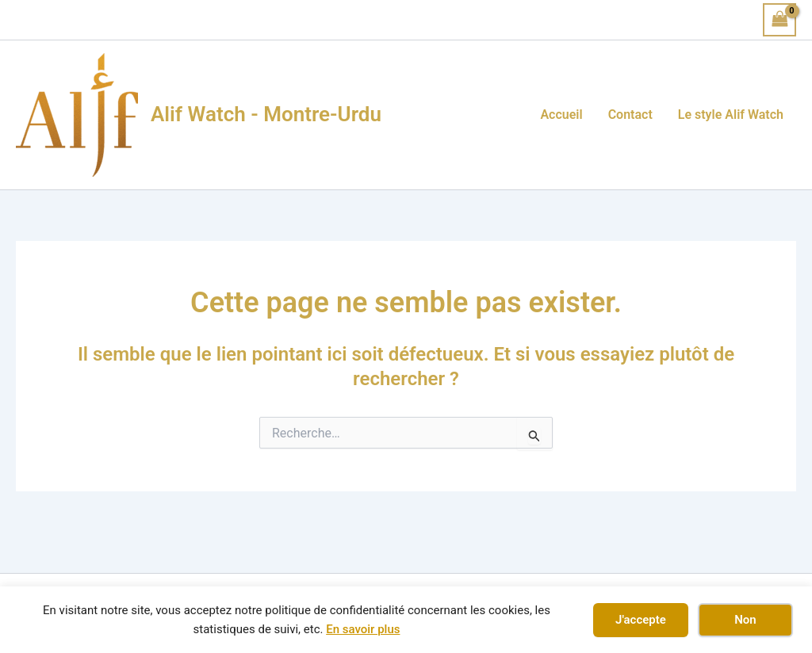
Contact (630, 115)
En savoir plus (363, 629)
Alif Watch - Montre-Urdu (266, 114)
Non (745, 620)
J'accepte (641, 620)
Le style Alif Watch (731, 115)
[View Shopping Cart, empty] (779, 19)
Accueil (561, 115)
